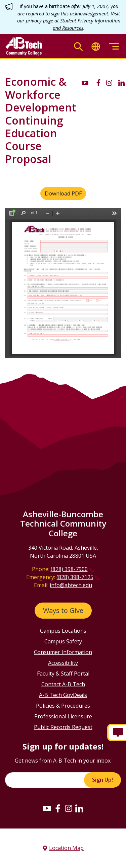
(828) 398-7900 (69, 569)
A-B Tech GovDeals (63, 695)
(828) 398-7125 (75, 577)
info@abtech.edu (71, 585)
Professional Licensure (63, 716)
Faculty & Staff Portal (63, 674)
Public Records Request (63, 727)
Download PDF (63, 193)
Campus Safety (63, 641)
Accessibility (63, 663)
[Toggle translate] (96, 46)
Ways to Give (63, 610)
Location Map (66, 848)
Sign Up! (102, 780)
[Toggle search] (78, 46)
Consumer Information (63, 652)
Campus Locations (63, 631)
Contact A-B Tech (63, 684)
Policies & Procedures (63, 706)
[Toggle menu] (114, 46)
